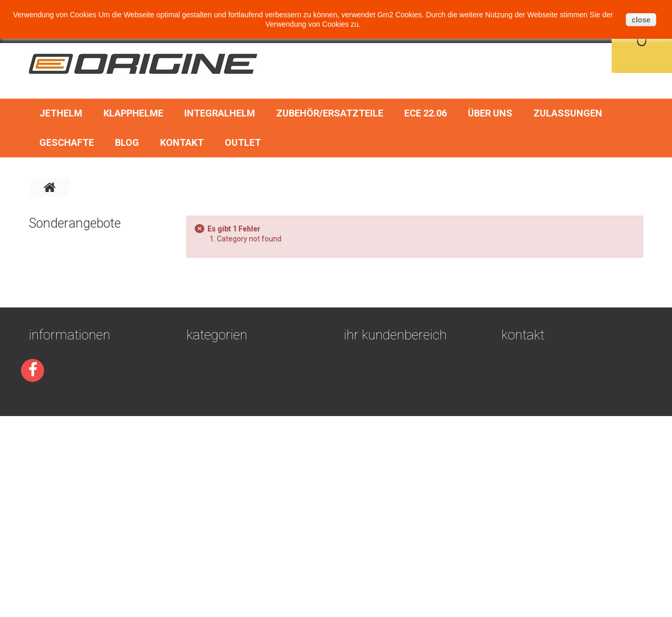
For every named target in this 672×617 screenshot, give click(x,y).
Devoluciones (55, 513)
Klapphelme (133, 113)
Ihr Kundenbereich (395, 434)
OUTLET (243, 142)
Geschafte (67, 142)
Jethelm (61, 113)
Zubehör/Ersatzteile (330, 113)
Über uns (490, 113)
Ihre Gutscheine (375, 513)
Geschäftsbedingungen (75, 463)
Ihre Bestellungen (380, 463)
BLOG (127, 142)
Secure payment (60, 475)
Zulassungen (568, 113)
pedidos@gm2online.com (571, 541)
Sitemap (44, 538)
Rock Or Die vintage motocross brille (125, 251)
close (641, 20)
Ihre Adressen (371, 488)
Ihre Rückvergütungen (388, 475)
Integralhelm (220, 113)
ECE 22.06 (426, 113)
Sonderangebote (75, 223)
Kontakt (182, 142)
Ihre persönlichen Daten (392, 501)
